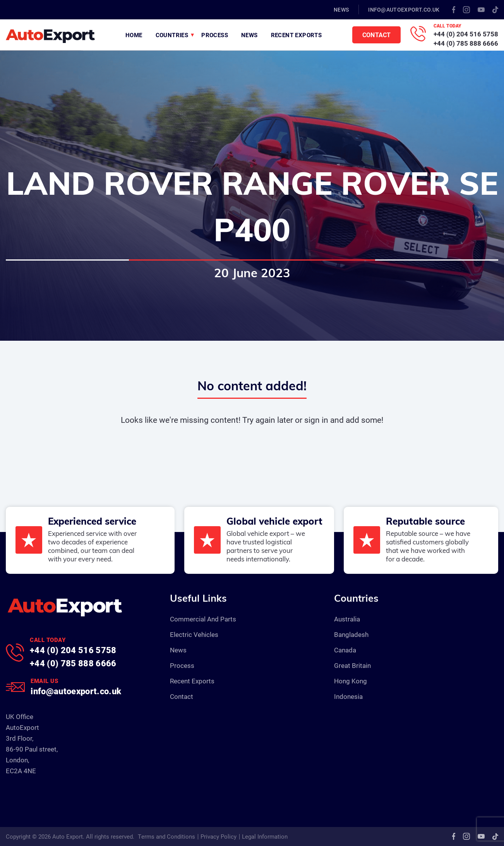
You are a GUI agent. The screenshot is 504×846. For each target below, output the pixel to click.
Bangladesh (351, 634)
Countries (172, 35)
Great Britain (352, 665)
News (341, 9)
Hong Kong (351, 681)
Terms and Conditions (166, 836)
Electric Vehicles (194, 634)
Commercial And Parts (203, 619)
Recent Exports (297, 35)
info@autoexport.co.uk (404, 9)
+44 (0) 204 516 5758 (466, 34)
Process (215, 35)
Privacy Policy (219, 836)
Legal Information (265, 836)
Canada (345, 650)
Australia (347, 619)
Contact (376, 35)
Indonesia (348, 696)
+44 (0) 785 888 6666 (466, 43)
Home (134, 35)
